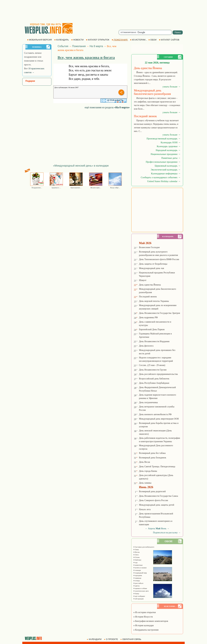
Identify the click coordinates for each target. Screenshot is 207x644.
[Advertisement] (103, 11)
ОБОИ (153, 40)
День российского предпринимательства (158, 374)
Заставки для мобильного (144, 547)
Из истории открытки (144, 612)
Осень (136, 557)
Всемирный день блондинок (153, 458)
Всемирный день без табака (152, 453)
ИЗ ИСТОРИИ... (139, 40)
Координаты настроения (146, 630)
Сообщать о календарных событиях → (161, 177)
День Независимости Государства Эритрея (159, 313)
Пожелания (79, 46)
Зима (136, 549)
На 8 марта (96, 46)
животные (138, 565)
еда (135, 562)
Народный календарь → (168, 150)
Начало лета (145, 509)
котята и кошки (140, 568)
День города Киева (148, 471)
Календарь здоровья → (169, 146)
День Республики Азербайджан (154, 383)
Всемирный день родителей (152, 491)
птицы (137, 581)
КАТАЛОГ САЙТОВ (169, 40)
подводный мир (140, 573)
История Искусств (143, 617)
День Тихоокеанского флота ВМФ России (159, 259)
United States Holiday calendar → (164, 181)
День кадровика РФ (148, 317)
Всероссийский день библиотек (154, 379)
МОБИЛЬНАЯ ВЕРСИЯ (40, 40)
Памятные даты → (171, 158)
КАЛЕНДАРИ (94, 639)
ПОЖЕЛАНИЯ (120, 40)
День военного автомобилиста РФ (155, 414)
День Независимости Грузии (153, 370)
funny (136, 594)
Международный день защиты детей (157, 505)
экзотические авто (141, 591)
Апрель (152, 529)
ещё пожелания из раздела (107, 107)
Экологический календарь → (166, 170)
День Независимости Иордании (154, 341)
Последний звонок (148, 297)
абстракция (138, 599)
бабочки (137, 560)
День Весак (144, 462)
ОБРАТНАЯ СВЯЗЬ (131, 639)
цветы (136, 586)
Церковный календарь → (168, 166)
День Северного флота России (153, 500)
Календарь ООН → (171, 142)
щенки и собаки (140, 588)
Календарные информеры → (166, 174)
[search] (145, 32)
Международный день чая (151, 268)
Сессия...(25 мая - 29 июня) (152, 365)
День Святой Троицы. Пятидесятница (157, 467)
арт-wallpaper (139, 596)
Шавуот (143, 280)
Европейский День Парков (152, 329)
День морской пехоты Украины (154, 301)
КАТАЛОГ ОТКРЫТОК (98, 40)
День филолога (146, 346)
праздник (138, 575)
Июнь (164, 529)
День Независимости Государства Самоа (158, 496)
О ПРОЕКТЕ (111, 639)
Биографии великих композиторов (151, 621)
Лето (136, 555)
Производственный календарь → (163, 139)
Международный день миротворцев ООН (159, 419)
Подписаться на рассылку (167, 533)
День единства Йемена (150, 285)
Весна (136, 552)
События (63, 46)
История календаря (143, 625)
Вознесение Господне (149, 247)
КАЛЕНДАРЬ (62, 40)
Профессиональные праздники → (163, 162)
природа (137, 578)
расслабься (138, 583)
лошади (137, 570)
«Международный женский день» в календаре (81, 166)
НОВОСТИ (78, 40)
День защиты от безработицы (153, 264)
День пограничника (148, 402)
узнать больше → (172, 87)
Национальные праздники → (166, 154)
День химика (145, 483)
